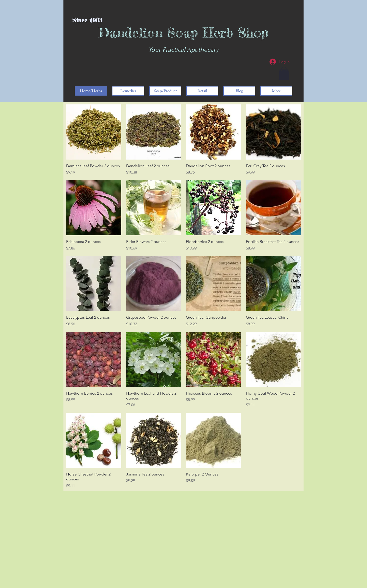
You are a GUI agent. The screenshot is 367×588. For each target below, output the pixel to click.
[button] (284, 73)
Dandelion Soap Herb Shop (184, 32)
